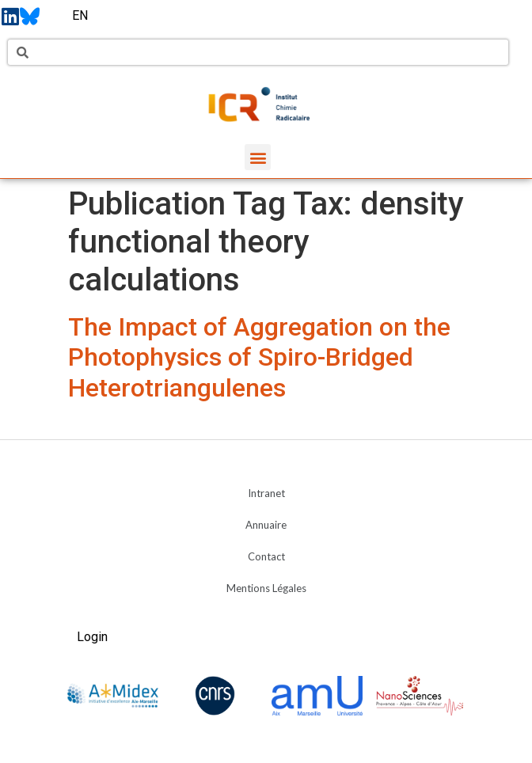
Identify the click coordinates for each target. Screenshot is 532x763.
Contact (266, 556)
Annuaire (266, 525)
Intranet (266, 493)
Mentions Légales (266, 588)
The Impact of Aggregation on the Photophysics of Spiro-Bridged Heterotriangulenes (259, 357)
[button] (258, 157)
